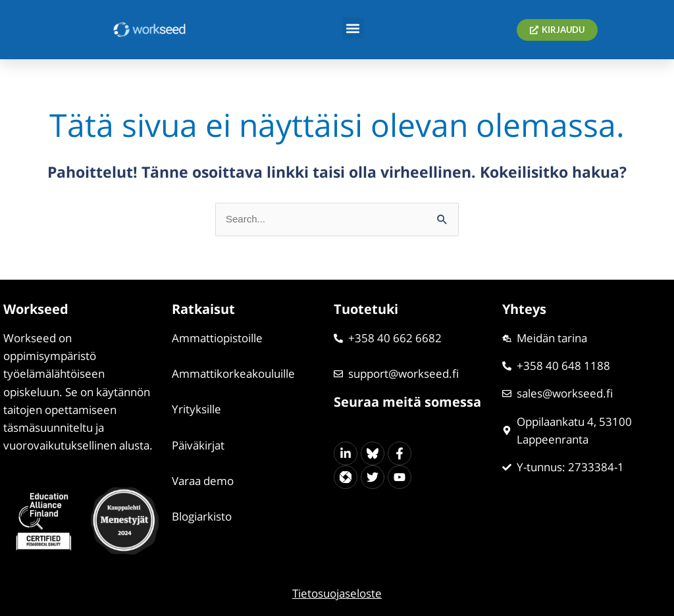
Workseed (36, 309)
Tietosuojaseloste (337, 593)
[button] (353, 28)
